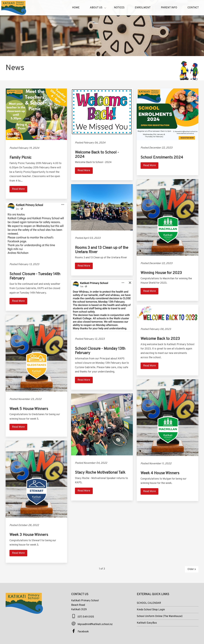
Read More (18, 189)
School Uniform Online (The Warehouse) (160, 616)
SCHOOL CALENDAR (149, 603)
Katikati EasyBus (147, 623)
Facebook (83, 632)
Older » (192, 569)
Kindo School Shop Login (151, 610)
